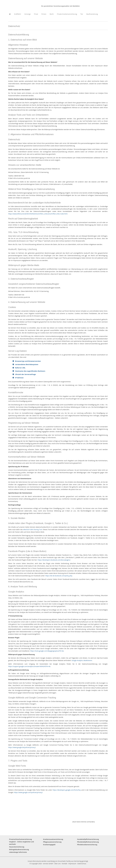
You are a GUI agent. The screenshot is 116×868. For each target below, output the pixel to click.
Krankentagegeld (49, 845)
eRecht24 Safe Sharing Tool (33, 529)
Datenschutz (82, 864)
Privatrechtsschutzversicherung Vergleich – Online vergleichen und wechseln (22, 842)
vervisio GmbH (48, 864)
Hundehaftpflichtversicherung (88, 839)
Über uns (57, 864)
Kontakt (64, 864)
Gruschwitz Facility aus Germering (70, 861)
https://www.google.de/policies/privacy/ (22, 747)
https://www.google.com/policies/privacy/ (28, 792)
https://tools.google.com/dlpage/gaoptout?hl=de (47, 651)
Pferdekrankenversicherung (87, 845)
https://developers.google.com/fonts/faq (67, 790)
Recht (52, 14)
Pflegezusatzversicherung (52, 842)
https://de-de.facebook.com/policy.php (59, 576)
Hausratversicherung (17, 847)
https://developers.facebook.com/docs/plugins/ (54, 560)
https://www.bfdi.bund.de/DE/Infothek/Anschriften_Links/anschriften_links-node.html (38, 214)
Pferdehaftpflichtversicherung (88, 842)
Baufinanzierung (92, 14)
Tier (82, 14)
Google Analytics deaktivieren (82, 660)
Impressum (72, 864)
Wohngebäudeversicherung (19, 849)
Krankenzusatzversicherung (53, 839)
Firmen (44, 14)
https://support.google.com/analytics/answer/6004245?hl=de (29, 666)
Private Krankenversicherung (67, 14)
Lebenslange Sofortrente (18, 852)
